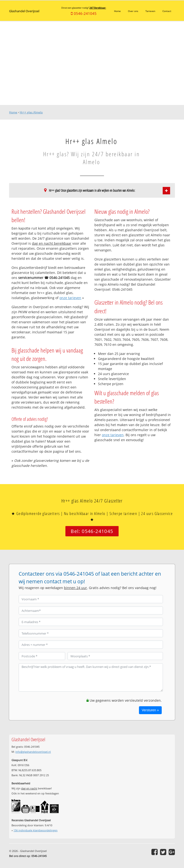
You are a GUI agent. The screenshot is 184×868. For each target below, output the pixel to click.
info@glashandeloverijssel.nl (33, 752)
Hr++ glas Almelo (31, 112)
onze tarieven (70, 298)
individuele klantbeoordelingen (35, 830)
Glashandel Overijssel (24, 11)
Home (13, 112)
